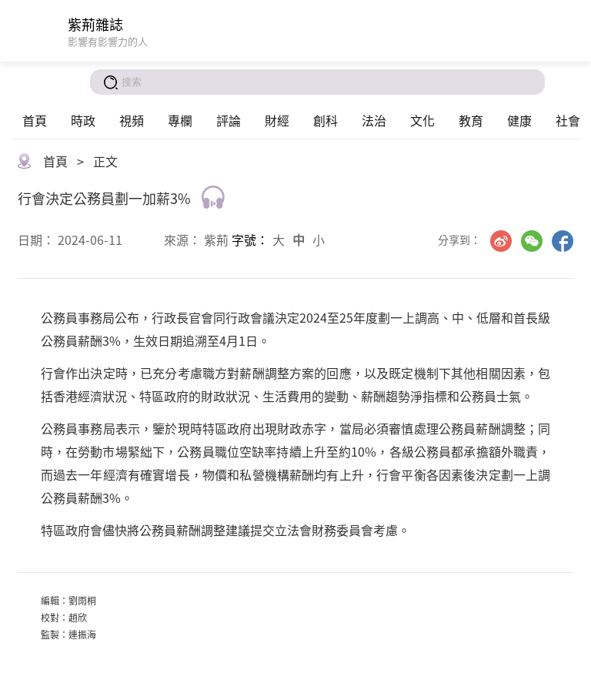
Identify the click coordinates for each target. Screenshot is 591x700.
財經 (277, 120)
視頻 (132, 120)
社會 (568, 120)
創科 (326, 120)
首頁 (35, 120)
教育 (471, 120)
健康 (519, 120)
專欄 (180, 120)
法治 (374, 120)
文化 (422, 120)
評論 (229, 120)
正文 (105, 161)
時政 (83, 120)
